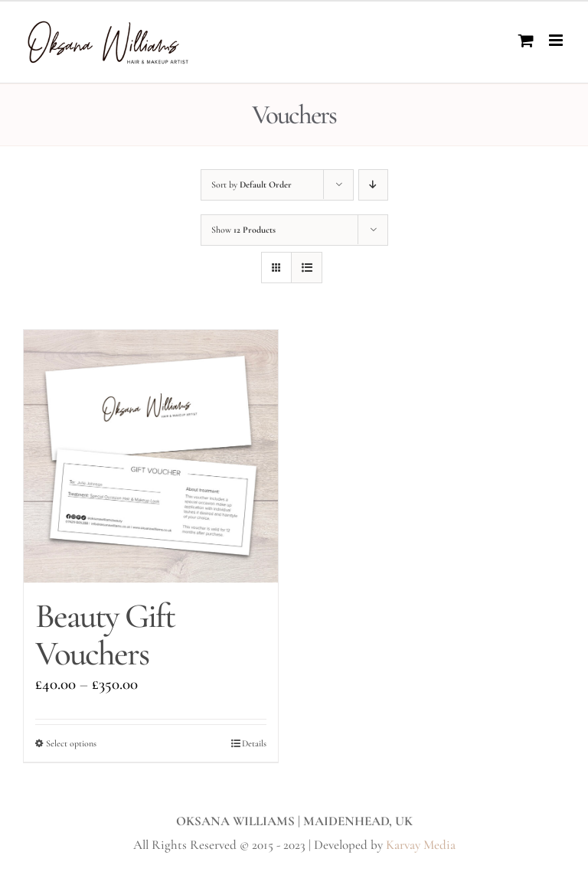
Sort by (252, 184)
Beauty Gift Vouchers (105, 635)
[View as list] (307, 268)
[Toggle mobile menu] (557, 40)
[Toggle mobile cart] (526, 40)
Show (243, 230)
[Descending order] (373, 185)
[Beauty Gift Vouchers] (151, 456)
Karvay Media (421, 845)
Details (254, 743)
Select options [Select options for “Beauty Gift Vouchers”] (71, 743)
